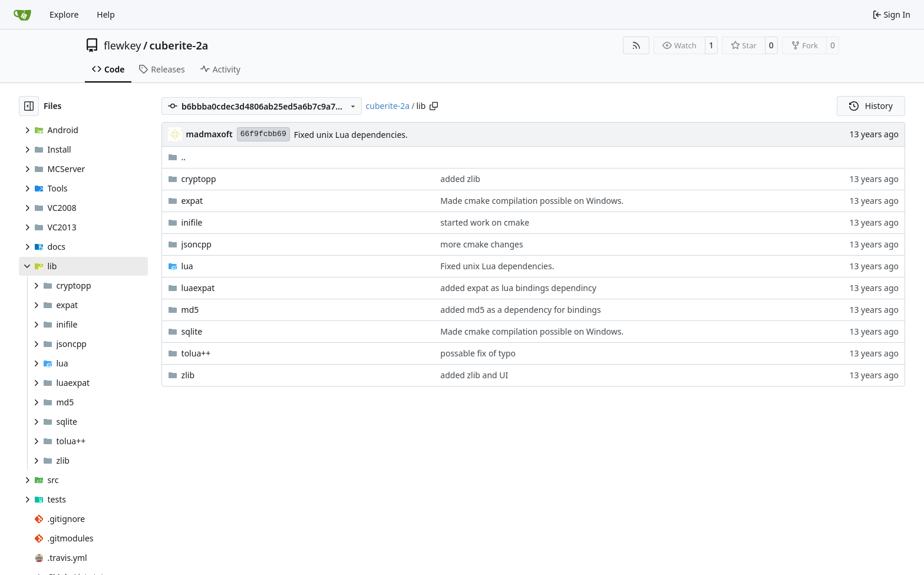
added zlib (460, 179)
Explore (64, 14)
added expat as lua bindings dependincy (518, 288)
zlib (188, 375)
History (871, 106)
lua (187, 266)
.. (177, 157)
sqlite (192, 331)
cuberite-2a (179, 45)
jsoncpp (197, 244)
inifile (192, 222)
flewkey (122, 45)
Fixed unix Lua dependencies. (351, 135)
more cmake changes (481, 244)
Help (106, 14)
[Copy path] (434, 106)
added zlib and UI (474, 375)
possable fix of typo (478, 353)
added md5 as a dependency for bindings (520, 310)
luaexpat (198, 288)
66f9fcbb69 (263, 134)
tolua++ (196, 353)
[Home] (22, 15)
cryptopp (199, 179)
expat (192, 201)
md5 (190, 310)
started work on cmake (485, 222)
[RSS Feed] (636, 45)
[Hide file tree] (29, 106)
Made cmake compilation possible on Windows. (532, 201)
